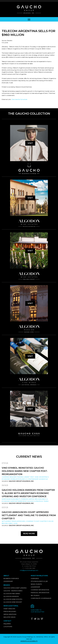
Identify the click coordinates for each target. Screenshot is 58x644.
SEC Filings (35, 595)
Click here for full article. (19, 99)
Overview (35, 578)
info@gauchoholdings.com (29, 570)
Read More (29, 534)
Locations (8, 627)
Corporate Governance (41, 598)
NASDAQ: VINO (42, 637)
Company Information (40, 590)
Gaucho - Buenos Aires (13, 591)
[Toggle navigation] (29, 19)
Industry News (9, 617)
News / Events (36, 584)
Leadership (8, 581)
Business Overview (11, 578)
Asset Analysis (9, 609)
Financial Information (40, 593)
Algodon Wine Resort (13, 602)
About (6, 576)
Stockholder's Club (39, 581)
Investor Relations (39, 576)
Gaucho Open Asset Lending (15, 588)
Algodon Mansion (11, 596)
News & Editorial (11, 606)
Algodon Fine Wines (12, 594)
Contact (7, 621)
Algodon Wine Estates (13, 599)
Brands (7, 585)
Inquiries (7, 624)
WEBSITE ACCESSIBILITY (29, 641)
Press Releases (10, 611)
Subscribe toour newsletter (38, 611)
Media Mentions (10, 614)
